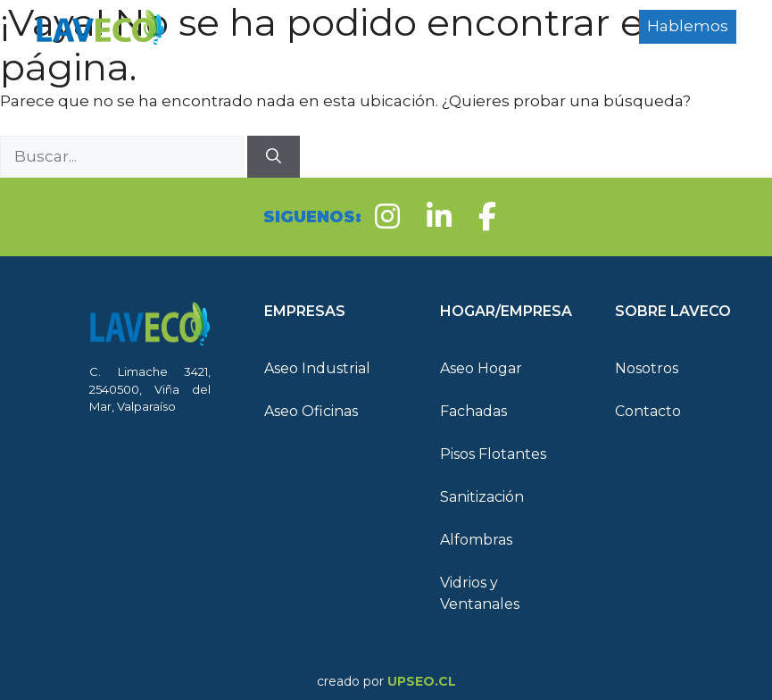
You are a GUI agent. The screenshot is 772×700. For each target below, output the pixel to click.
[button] (325, 312)
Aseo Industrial (317, 368)
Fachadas (473, 411)
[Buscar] (274, 157)
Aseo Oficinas (311, 411)
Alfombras (476, 540)
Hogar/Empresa (285, 54)
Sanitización (482, 497)
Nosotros (647, 368)
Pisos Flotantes (493, 454)
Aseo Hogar (481, 368)
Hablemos (688, 26)
